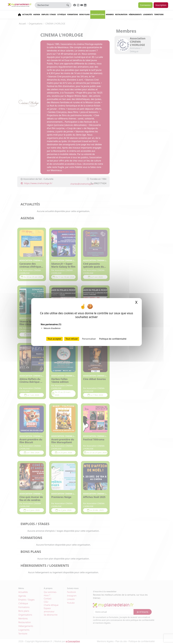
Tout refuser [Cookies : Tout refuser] (72, 339)
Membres (110, 14)
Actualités (27, 14)
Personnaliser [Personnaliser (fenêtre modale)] (89, 339)
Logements (148, 14)
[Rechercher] (49, 5)
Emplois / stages (49, 14)
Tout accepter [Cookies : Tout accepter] (54, 339)
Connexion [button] (145, 5)
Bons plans (84, 14)
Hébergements (135, 14)
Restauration (121, 14)
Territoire (159, 14)
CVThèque (61, 14)
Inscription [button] (161, 5)
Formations (73, 14)
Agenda (37, 14)
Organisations (98, 14)
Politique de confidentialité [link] (113, 339)
